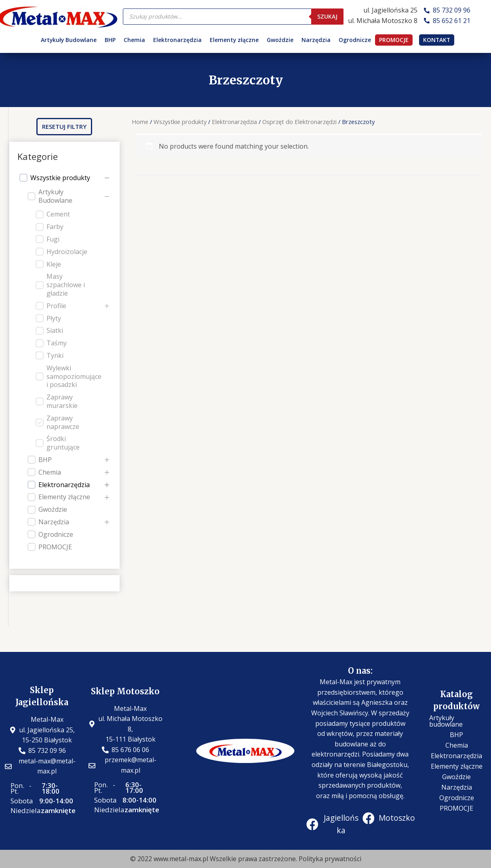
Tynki (55, 356)
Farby (55, 227)
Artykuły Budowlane (69, 40)
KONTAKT (437, 40)
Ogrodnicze (355, 40)
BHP (110, 40)
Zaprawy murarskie (62, 401)
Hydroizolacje (67, 252)
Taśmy (57, 343)
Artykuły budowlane (446, 721)
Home (140, 122)
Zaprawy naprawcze (63, 422)
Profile (56, 306)
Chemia (134, 40)
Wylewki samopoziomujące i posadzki (74, 376)
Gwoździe (280, 40)
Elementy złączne (234, 40)
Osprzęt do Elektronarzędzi (299, 122)
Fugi (53, 239)
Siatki (55, 331)
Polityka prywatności (330, 859)
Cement (58, 214)
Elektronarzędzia (177, 40)
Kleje (54, 264)
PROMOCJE (394, 40)
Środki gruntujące (63, 443)
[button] (64, 127)
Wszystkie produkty (60, 178)
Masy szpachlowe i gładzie (66, 285)
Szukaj (327, 16)
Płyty (54, 318)
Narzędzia (316, 40)
